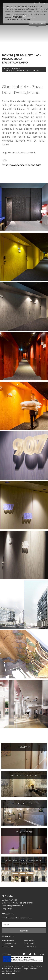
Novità (15, 68)
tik (41, 954)
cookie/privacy (12, 971)
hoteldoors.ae (7, 946)
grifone (8, 973)
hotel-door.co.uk (30, 946)
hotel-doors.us (30, 943)
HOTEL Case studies (37, 24)
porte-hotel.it (29, 941)
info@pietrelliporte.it (15, 906)
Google (7, 909)
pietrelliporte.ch (8, 941)
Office (18, 969)
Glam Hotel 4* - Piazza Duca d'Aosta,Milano (21, 71)
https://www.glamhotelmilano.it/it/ (21, 165)
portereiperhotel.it (9, 943)
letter (33, 969)
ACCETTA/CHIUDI (27, 20)
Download (7, 969)
